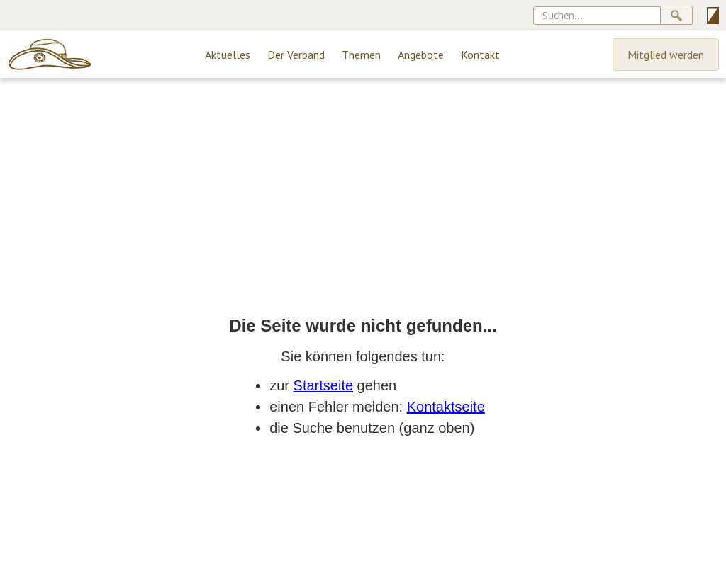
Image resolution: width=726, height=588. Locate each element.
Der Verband (296, 55)
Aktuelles (228, 55)
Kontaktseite (446, 407)
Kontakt (480, 55)
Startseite (323, 385)
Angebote (421, 55)
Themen (361, 55)
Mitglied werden (666, 55)
